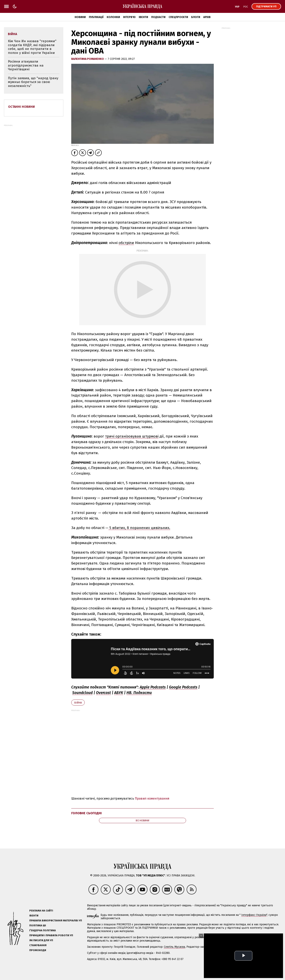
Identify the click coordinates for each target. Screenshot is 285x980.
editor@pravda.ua (269, 947)
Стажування (38, 945)
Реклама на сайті (41, 911)
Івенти (143, 17)
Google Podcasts (183, 687)
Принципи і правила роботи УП (51, 935)
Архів (207, 17)
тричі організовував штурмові (132, 436)
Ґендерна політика (43, 930)
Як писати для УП (41, 940)
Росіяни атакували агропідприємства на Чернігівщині (26, 65)
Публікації (96, 17)
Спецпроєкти (178, 17)
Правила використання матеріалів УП (56, 920)
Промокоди (38, 950)
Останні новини (21, 107)
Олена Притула (225, 947)
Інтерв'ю (129, 17)
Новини (80, 17)
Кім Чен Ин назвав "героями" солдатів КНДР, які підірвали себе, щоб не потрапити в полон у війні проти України (32, 47)
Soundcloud (82, 693)
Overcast (103, 693)
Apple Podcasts (153, 687)
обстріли (126, 243)
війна (78, 703)
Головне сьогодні (86, 813)
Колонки (113, 17)
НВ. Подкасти (139, 693)
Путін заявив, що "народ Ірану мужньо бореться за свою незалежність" (33, 82)
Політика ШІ (38, 925)
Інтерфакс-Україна (254, 915)
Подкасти (158, 17)
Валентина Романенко (88, 59)
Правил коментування (152, 798)
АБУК (119, 693)
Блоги (196, 17)
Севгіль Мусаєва (174, 947)
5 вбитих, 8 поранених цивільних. (139, 528)
